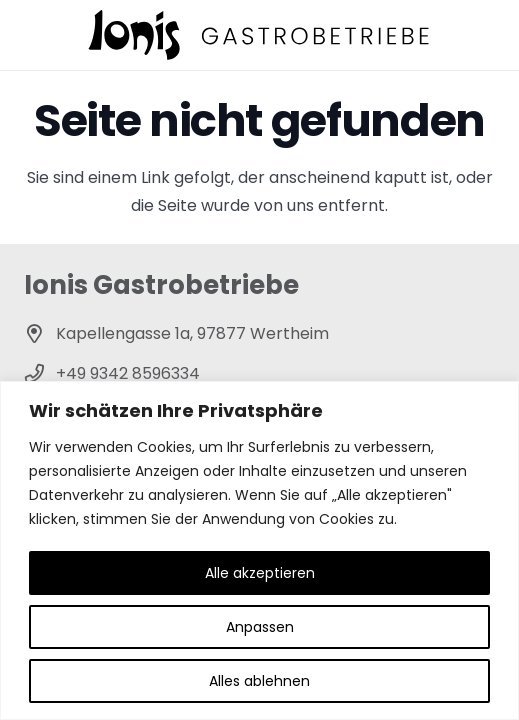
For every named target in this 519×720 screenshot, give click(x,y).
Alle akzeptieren (260, 573)
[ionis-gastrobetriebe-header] (260, 35)
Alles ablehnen (259, 681)
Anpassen (260, 627)
